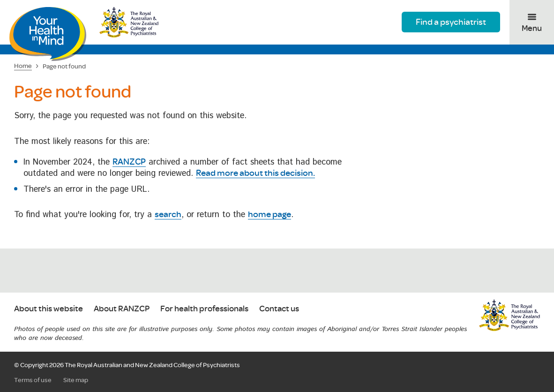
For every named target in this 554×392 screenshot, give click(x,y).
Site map (76, 380)
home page (270, 214)
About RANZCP (122, 309)
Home (23, 66)
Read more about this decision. (255, 173)
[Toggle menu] (532, 22)
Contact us (279, 309)
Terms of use (33, 380)
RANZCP (129, 161)
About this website (49, 309)
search (168, 214)
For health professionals (204, 309)
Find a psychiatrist (451, 22)
